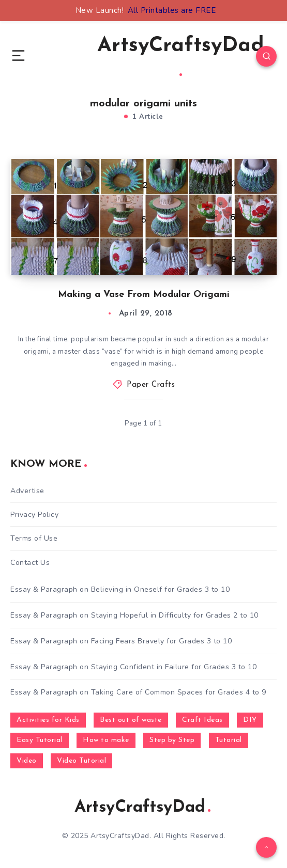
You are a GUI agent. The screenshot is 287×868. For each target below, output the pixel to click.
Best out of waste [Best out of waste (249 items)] (131, 720)
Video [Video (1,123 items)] (27, 761)
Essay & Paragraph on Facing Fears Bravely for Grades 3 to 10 (121, 641)
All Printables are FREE (172, 10)
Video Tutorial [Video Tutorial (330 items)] (81, 761)
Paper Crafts (151, 385)
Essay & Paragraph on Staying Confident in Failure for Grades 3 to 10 (133, 667)
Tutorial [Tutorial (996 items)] (229, 740)
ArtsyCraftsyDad (181, 56)
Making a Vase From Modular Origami (144, 295)
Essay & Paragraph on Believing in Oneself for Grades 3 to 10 (120, 589)
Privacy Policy (34, 515)
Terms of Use (34, 538)
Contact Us (30, 563)
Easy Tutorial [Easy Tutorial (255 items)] (40, 740)
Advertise (27, 491)
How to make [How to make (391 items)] (106, 740)
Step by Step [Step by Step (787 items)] (172, 740)
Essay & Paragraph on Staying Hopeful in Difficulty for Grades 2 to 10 (134, 615)
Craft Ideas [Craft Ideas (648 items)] (202, 720)
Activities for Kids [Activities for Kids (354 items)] (48, 720)
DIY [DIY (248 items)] (250, 720)
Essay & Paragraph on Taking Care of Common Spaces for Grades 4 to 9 (138, 692)
